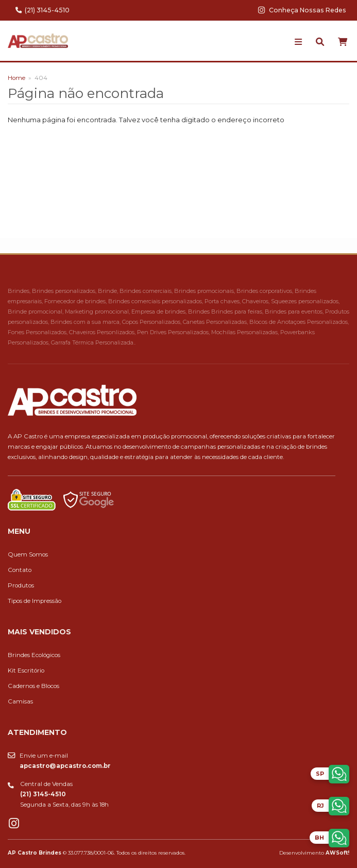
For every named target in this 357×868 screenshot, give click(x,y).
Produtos (21, 585)
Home (16, 78)
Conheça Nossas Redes (302, 10)
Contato (20, 570)
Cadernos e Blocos (33, 686)
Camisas (20, 701)
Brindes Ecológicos (34, 655)
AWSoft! (337, 853)
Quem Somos (28, 554)
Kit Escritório (26, 670)
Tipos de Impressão (35, 601)
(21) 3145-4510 (42, 10)
